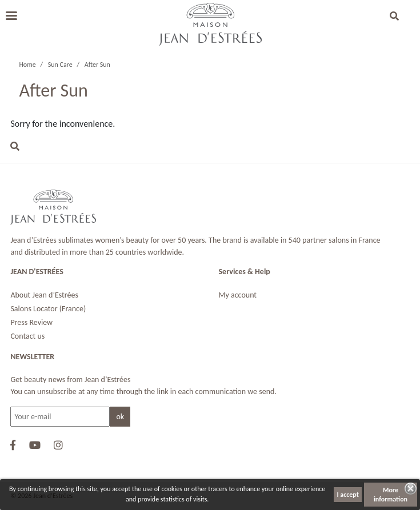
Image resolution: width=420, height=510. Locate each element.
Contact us (27, 336)
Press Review (31, 322)
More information (391, 495)
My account (238, 295)
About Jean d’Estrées (44, 295)
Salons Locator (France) (48, 309)
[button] (394, 17)
